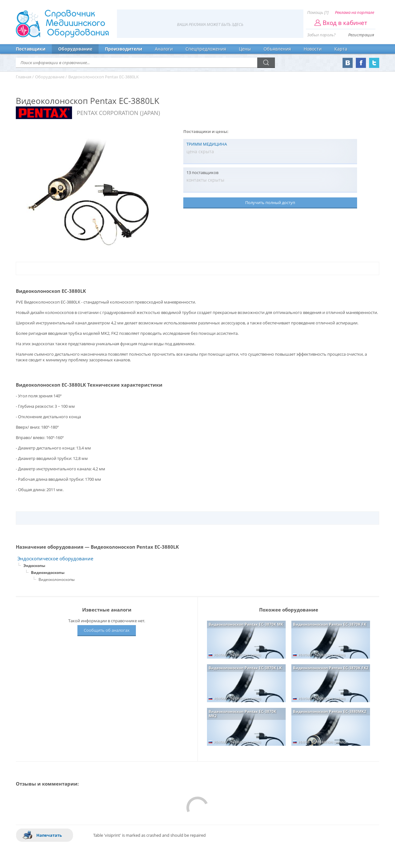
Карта (341, 49)
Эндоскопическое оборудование (55, 559)
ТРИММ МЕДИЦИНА (207, 144)
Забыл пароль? (321, 35)
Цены (245, 49)
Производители (124, 49)
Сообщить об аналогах (107, 630)
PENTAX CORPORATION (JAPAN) (118, 113)
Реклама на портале (355, 12)
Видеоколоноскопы (57, 579)
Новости (313, 49)
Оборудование (75, 49)
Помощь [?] (318, 12)
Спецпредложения (206, 49)
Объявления (277, 49)
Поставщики (31, 49)
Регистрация (361, 35)
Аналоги (164, 49)
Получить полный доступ (270, 202)
